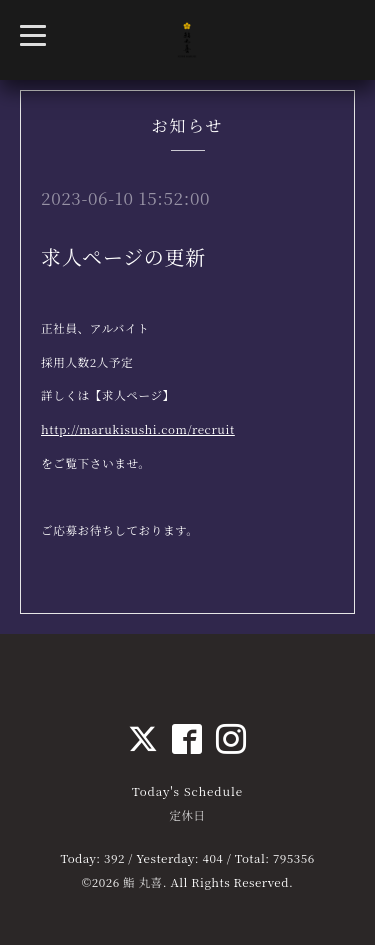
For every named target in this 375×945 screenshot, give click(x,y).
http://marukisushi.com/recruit (138, 429)
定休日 (187, 815)
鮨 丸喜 (143, 882)
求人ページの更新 (123, 256)
